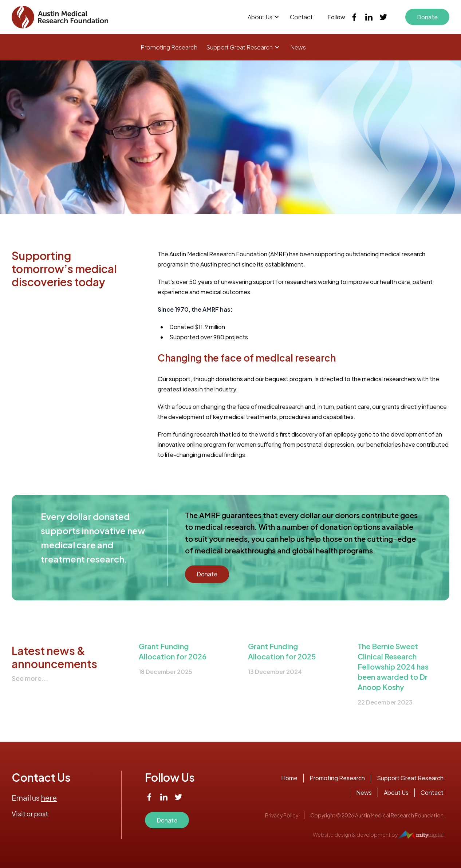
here (49, 798)
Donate (427, 17)
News (298, 47)
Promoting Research (169, 47)
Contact (301, 17)
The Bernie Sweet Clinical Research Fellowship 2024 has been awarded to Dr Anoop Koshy (393, 666)
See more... (30, 678)
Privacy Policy (282, 815)
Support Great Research (239, 47)
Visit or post (30, 814)
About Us (260, 17)
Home (289, 778)
